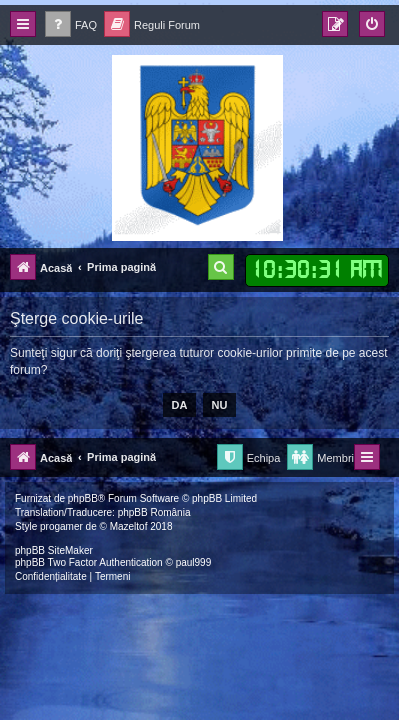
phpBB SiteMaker (54, 550)
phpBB (83, 498)
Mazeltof (129, 526)
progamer (61, 526)
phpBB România (154, 512)
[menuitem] (71, 25)
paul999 (194, 562)
